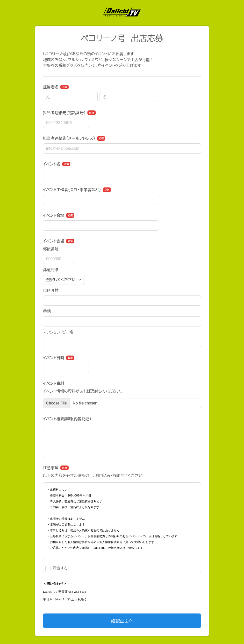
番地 (47, 311)
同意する (56, 568)
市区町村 (51, 291)
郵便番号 (51, 249)
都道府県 (51, 270)
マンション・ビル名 (58, 332)
